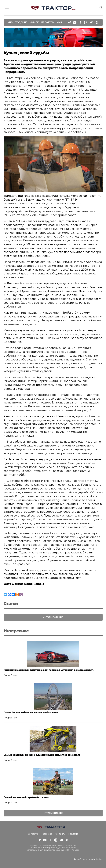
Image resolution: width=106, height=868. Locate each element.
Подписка (46, 834)
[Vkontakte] (13, 595)
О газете (33, 834)
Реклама (73, 834)
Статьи (11, 604)
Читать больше (53, 617)
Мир (59, 22)
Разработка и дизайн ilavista (88, 860)
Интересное (16, 631)
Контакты (60, 834)
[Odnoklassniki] (17, 595)
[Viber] (21, 595)
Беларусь (48, 22)
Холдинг (21, 22)
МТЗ (10, 22)
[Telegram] (5, 595)
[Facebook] (9, 595)
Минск (34, 22)
